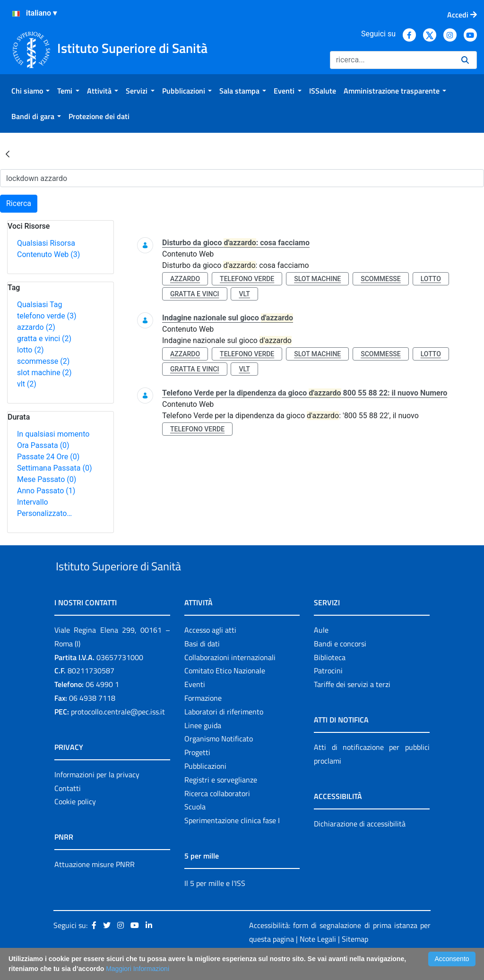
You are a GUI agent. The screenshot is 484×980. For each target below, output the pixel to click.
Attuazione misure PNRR (95, 886)
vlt (27, 384)
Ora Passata (43, 445)
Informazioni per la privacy (97, 796)
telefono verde (47, 316)
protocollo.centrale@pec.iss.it (118, 733)
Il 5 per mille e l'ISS (215, 905)
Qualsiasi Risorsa (46, 243)
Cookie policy (75, 824)
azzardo (36, 327)
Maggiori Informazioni (138, 969)
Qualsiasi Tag (39, 305)
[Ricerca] (392, 60)
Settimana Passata (54, 468)
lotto (30, 350)
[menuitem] (30, 91)
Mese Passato (47, 479)
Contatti (68, 810)
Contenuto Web (48, 254)
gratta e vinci (44, 339)
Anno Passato (46, 491)
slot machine (44, 373)
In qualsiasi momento (53, 434)
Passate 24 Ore (48, 457)
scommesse (43, 361)
